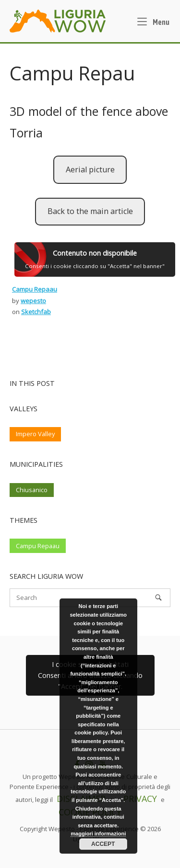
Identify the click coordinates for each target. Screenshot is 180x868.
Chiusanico (32, 490)
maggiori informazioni (98, 834)
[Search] (158, 597)
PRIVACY (140, 799)
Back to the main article (90, 211)
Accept (103, 844)
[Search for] (90, 598)
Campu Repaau (35, 289)
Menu (153, 21)
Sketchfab (36, 312)
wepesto (33, 301)
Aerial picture (90, 169)
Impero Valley (35, 434)
